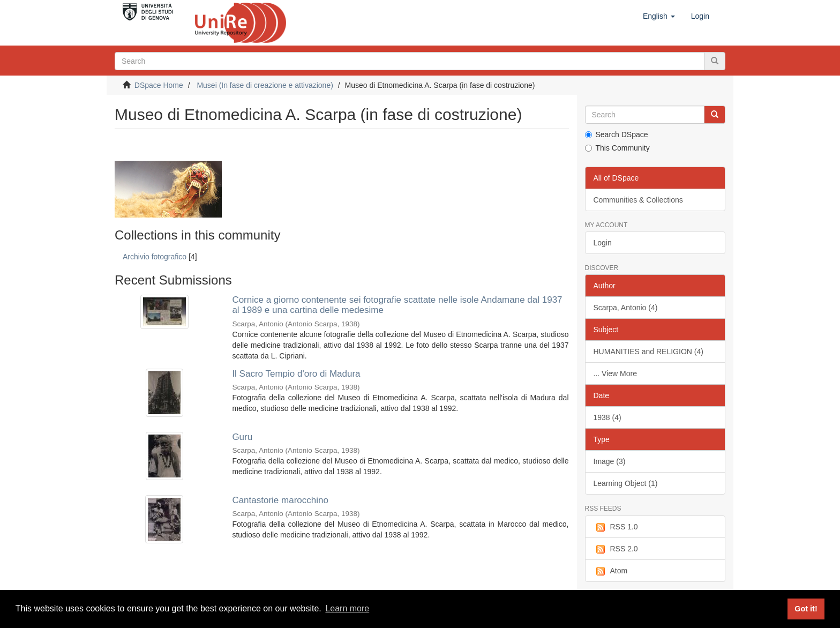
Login (603, 243)
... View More (615, 373)
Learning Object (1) (626, 483)
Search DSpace (617, 134)
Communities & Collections (638, 200)
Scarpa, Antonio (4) (626, 308)
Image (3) (610, 461)
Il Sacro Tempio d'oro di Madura (296, 374)
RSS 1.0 (616, 527)
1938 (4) (607, 417)
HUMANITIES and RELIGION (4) (648, 352)
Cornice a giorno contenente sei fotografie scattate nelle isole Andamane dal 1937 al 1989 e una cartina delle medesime (397, 305)
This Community (617, 148)
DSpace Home (159, 85)
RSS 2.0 (616, 549)
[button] (659, 16)
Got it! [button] (806, 609)
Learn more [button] (347, 608)
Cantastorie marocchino (280, 500)
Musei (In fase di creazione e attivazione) (265, 85)
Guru (242, 437)
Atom (611, 571)
